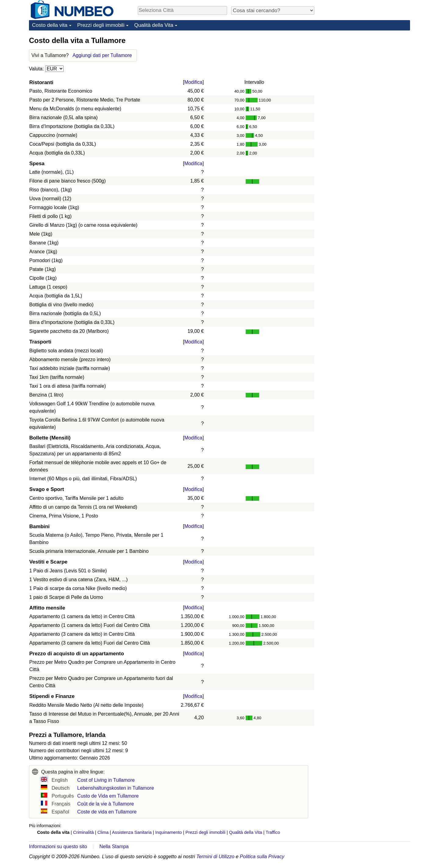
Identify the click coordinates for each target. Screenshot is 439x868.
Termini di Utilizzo (215, 857)
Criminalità (84, 832)
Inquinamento (168, 832)
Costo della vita (50, 25)
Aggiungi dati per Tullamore (102, 55)
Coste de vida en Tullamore (107, 812)
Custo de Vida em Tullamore (108, 796)
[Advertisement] (364, 74)
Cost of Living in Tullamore (106, 780)
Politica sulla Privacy (262, 857)
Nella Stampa (114, 847)
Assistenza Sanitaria (132, 832)
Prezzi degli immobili (101, 25)
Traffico (273, 832)
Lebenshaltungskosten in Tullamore (116, 788)
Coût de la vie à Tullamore (105, 804)
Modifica (193, 82)
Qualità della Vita (154, 25)
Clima (103, 832)
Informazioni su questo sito (58, 847)
